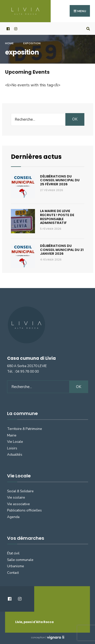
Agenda (13, 517)
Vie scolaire (16, 497)
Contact (13, 573)
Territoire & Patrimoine (25, 429)
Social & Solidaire (20, 491)
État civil (13, 553)
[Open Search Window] (87, 29)
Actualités (15, 455)
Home (9, 43)
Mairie (12, 435)
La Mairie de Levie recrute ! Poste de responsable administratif (57, 217)
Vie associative (18, 504)
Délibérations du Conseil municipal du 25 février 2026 (60, 180)
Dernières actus (36, 157)
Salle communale (20, 560)
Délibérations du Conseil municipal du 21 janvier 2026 (62, 250)
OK (75, 119)
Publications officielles (24, 510)
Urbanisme (16, 566)
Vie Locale (15, 442)
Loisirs (12, 448)
